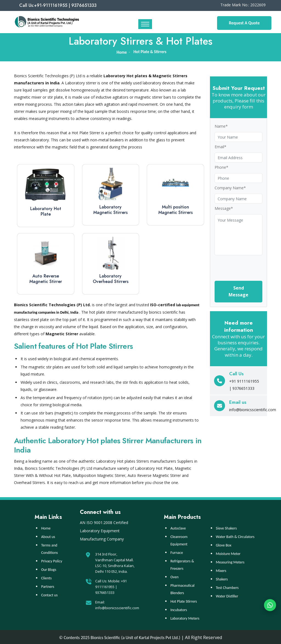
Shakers (222, 578)
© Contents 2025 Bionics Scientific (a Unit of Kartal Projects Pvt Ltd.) (120, 636)
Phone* (221, 167)
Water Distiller (227, 595)
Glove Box (224, 544)
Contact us (49, 594)
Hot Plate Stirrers (184, 600)
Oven (175, 576)
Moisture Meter (228, 553)
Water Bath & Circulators (235, 536)
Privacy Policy (52, 560)
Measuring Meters (230, 561)
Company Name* (230, 188)
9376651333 (105, 591)
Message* (224, 208)
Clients (46, 577)
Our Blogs (49, 569)
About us (48, 536)
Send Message (238, 291)
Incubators (179, 609)
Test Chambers (227, 587)
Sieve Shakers (226, 527)
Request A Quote (244, 23)
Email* (220, 147)
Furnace (177, 552)
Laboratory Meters (185, 617)
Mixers (221, 570)
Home (46, 527)
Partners (48, 586)
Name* (221, 126)
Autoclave (178, 527)
